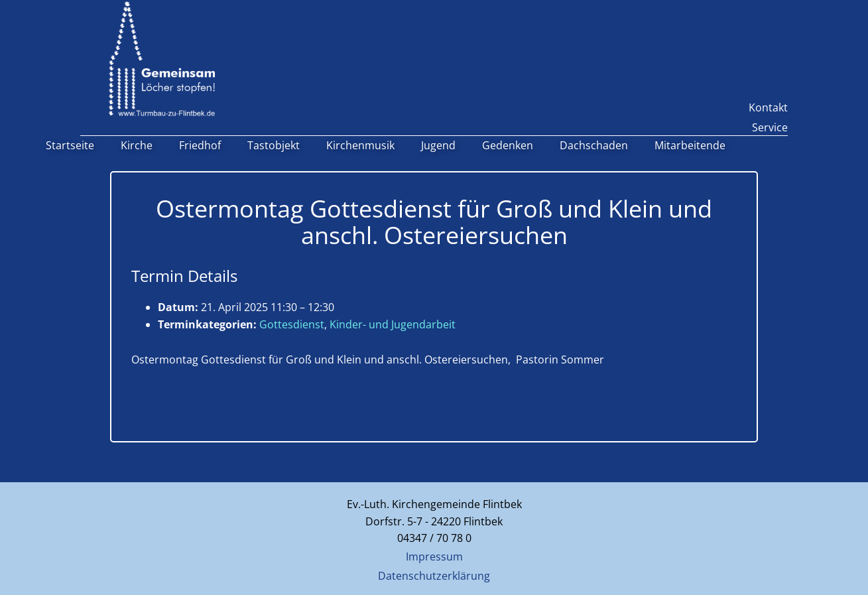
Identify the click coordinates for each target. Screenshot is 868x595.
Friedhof (200, 145)
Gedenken (508, 145)
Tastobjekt (274, 145)
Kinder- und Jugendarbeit (393, 324)
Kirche (137, 145)
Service (770, 127)
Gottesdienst (292, 324)
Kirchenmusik (360, 145)
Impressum (434, 557)
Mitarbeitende (690, 145)
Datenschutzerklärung (434, 576)
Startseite (70, 145)
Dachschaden (594, 145)
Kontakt (768, 107)
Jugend (438, 145)
